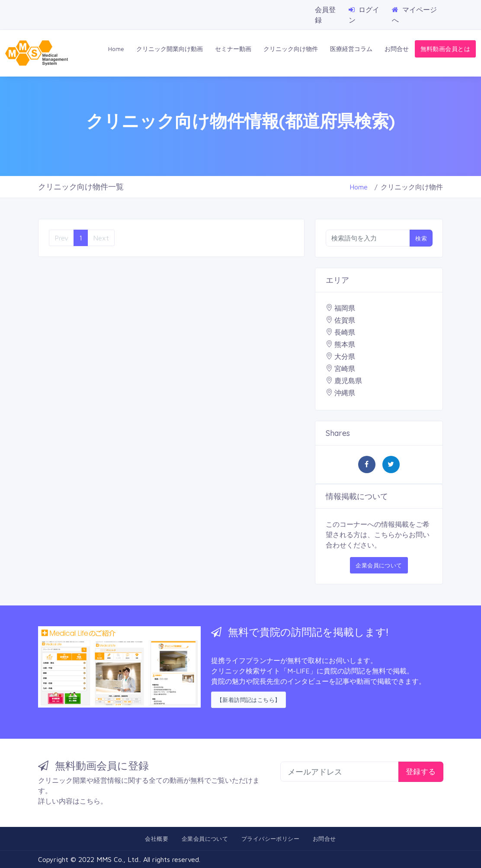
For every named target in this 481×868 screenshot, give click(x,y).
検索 (421, 238)
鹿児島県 (348, 381)
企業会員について (379, 565)
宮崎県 (345, 368)
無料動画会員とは (445, 49)
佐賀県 (345, 320)
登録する (421, 771)
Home (116, 49)
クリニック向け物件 (291, 49)
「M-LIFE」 (298, 671)
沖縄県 (345, 393)
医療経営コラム (351, 49)
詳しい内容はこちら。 (73, 801)
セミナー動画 (233, 49)
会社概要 (157, 839)
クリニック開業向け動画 (170, 49)
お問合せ (397, 49)
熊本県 (345, 344)
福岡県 (345, 308)
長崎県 (345, 332)
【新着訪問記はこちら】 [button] (249, 700)
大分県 (345, 356)
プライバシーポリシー (270, 839)
